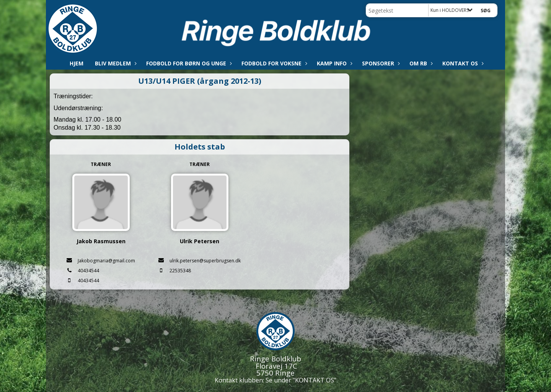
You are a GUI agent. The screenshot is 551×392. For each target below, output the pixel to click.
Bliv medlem (115, 63)
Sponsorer (380, 63)
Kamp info (334, 63)
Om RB (420, 63)
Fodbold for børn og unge (188, 63)
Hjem (77, 63)
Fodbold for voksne (273, 63)
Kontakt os (462, 63)
